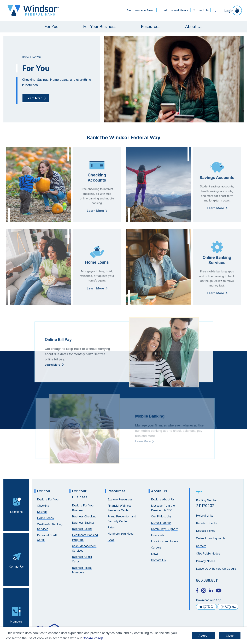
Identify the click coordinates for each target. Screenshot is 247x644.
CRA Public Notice (208, 553)
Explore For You (48, 499)
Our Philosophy (161, 516)
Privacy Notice (206, 561)
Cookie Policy (93, 638)
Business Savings (83, 523)
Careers (201, 546)
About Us (194, 27)
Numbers (16, 614)
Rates (111, 527)
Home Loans (45, 518)
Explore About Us (163, 499)
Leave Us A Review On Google (216, 569)
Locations (16, 504)
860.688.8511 (207, 580)
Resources (151, 27)
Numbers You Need (141, 10)
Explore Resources (120, 499)
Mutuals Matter (161, 523)
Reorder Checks (207, 523)
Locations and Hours (174, 10)
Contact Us (201, 10)
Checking (43, 506)
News (155, 554)
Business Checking (84, 516)
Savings (42, 512)
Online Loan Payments (211, 538)
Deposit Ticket (205, 531)
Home (25, 57)
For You (52, 27)
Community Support (164, 529)
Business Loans (82, 529)
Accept (203, 636)
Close (230, 636)
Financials (158, 535)
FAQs (111, 540)
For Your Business (100, 27)
